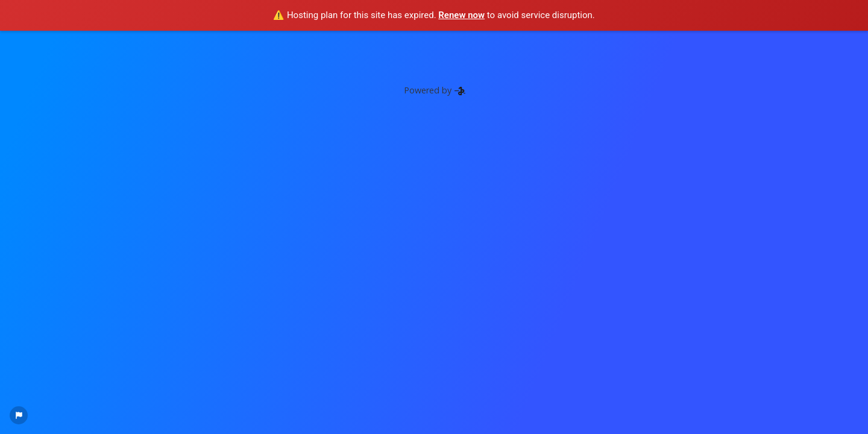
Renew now (461, 15)
